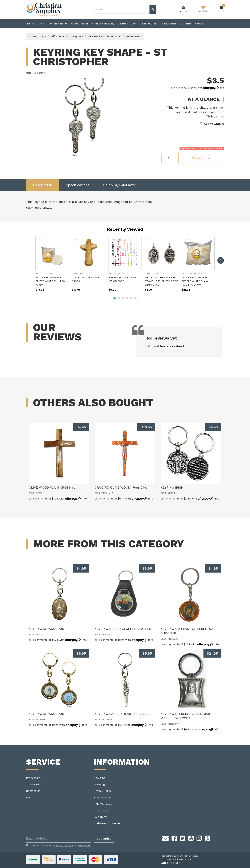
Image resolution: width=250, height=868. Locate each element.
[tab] (43, 185)
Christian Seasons (59, 24)
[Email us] (165, 838)
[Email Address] (59, 839)
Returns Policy (103, 804)
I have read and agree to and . (59, 845)
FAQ (29, 798)
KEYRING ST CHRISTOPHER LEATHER (123, 629)
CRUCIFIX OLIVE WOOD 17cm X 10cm (123, 487)
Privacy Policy (103, 791)
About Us (100, 778)
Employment (102, 798)
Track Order (34, 785)
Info (222, 88)
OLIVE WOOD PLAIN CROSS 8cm (54, 487)
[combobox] (122, 9)
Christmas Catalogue (107, 823)
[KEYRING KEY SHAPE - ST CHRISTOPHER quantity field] (168, 158)
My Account (33, 778)
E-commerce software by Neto (176, 859)
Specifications (78, 185)
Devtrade (124, 24)
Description (43, 185)
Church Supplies (80, 24)
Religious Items (169, 24)
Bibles (31, 24)
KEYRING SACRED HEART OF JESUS (122, 714)
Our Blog (99, 785)
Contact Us (33, 791)
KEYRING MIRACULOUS (46, 629)
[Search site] (153, 9)
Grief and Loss (149, 24)
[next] (221, 260)
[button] (212, 124)
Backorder (201, 158)
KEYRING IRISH (172, 487)
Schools (200, 24)
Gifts (135, 24)
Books (42, 24)
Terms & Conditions (64, 846)
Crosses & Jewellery (104, 24)
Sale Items (186, 24)
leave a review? (172, 346)
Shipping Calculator (120, 185)
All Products (101, 811)
